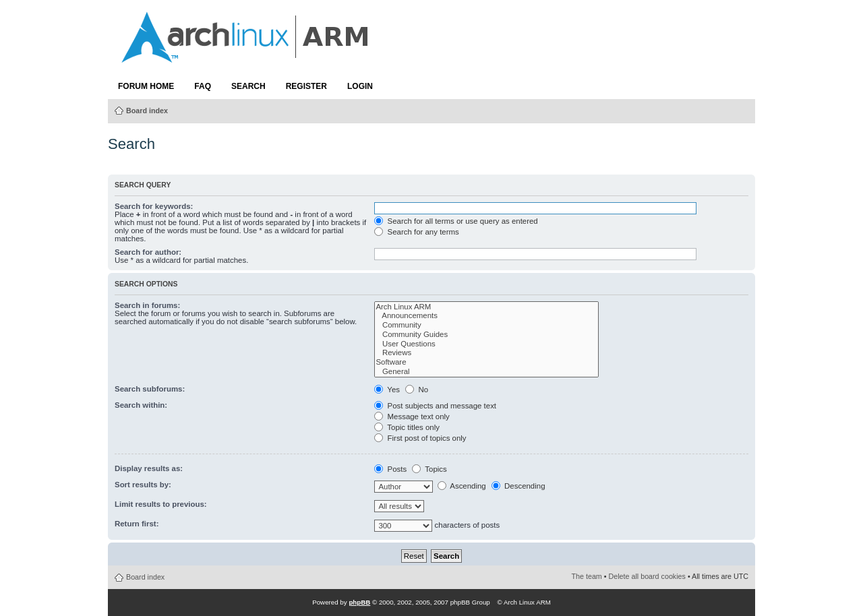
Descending (518, 486)
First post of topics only (420, 438)
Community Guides (486, 335)
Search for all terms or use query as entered (456, 221)
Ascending (462, 486)
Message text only (412, 417)
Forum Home (146, 86)
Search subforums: (150, 389)
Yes (387, 390)
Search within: (141, 405)
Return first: (137, 524)
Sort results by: (143, 485)
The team (587, 576)
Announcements (486, 316)
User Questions (486, 344)
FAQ (203, 86)
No (417, 390)
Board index (147, 111)
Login (360, 86)
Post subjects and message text (435, 406)
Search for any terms (416, 232)
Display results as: (149, 468)
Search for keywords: (154, 206)
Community (486, 326)
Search (248, 86)
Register (306, 86)
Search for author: (148, 252)
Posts (390, 469)
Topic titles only (407, 427)
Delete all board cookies (647, 576)
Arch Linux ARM (486, 307)
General (486, 372)
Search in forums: (147, 305)
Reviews (486, 353)
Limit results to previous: (161, 504)
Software (486, 363)
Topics (429, 469)
